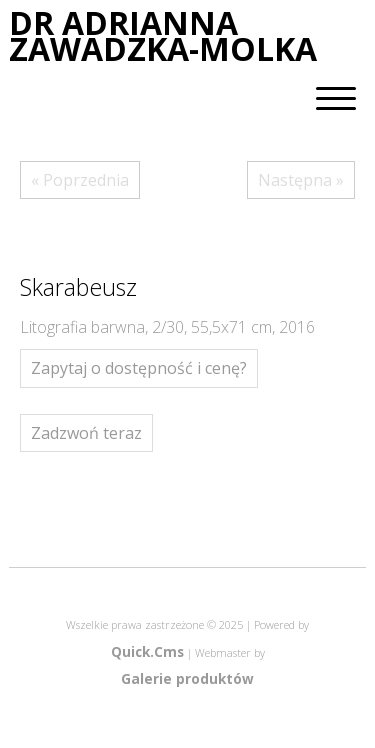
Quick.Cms (147, 651)
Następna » (301, 180)
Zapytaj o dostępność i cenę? (139, 368)
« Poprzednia (80, 180)
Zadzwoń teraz (86, 433)
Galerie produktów (187, 678)
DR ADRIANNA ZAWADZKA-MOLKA (163, 36)
